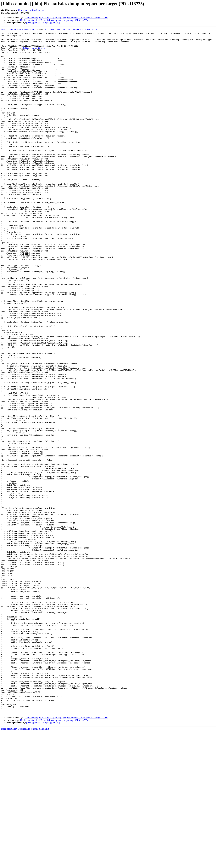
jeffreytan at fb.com (34, 52)
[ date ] (29, 23)
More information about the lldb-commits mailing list (25, 866)
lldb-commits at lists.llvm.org (31, 10)
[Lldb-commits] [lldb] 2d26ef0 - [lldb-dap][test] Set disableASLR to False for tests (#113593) (66, 18)
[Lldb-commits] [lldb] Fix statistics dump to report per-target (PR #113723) (54, 20)
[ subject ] (46, 23)
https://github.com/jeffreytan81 (18, 30)
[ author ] (56, 23)
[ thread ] (37, 23)
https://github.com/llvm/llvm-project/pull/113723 (71, 30)
